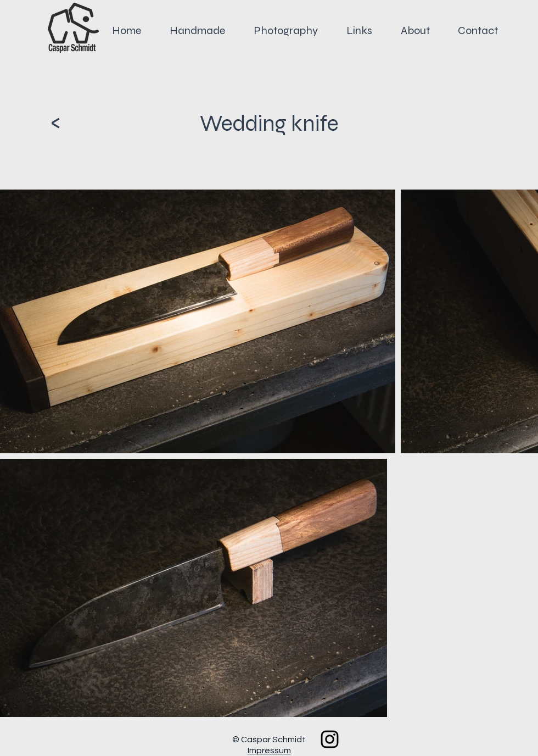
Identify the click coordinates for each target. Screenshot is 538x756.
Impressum (269, 751)
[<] (55, 123)
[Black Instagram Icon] (330, 739)
